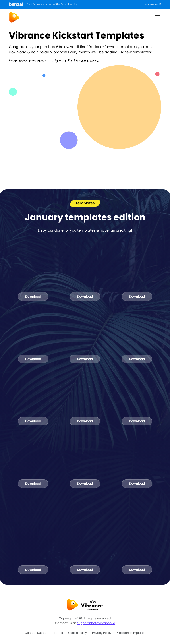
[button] (157, 17)
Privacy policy (102, 633)
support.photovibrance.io (96, 623)
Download (33, 296)
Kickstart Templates (131, 633)
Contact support (37, 633)
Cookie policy (77, 633)
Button (138, 17)
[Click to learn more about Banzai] (153, 4)
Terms (58, 633)
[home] (14, 17)
